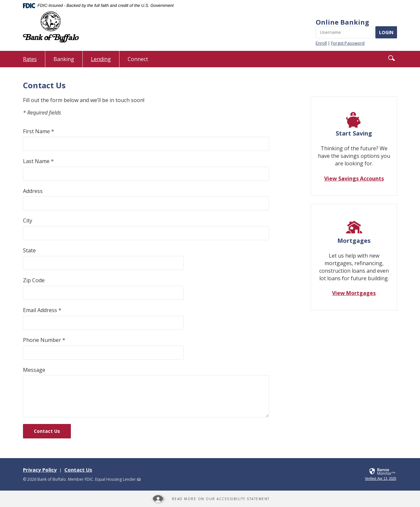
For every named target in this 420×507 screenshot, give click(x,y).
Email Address (42, 310)
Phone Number (44, 340)
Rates (34, 61)
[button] (391, 58)
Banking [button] (64, 59)
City (28, 221)
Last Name (38, 161)
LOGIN (386, 32)
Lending (101, 59)
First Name (39, 131)
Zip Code (34, 280)
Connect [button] (138, 59)
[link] (381, 479)
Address (33, 191)
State (29, 250)
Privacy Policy (40, 470)
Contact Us (47, 431)
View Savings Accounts (354, 179)
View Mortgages (354, 293)
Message (34, 370)
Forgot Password (348, 43)
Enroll (321, 43)
